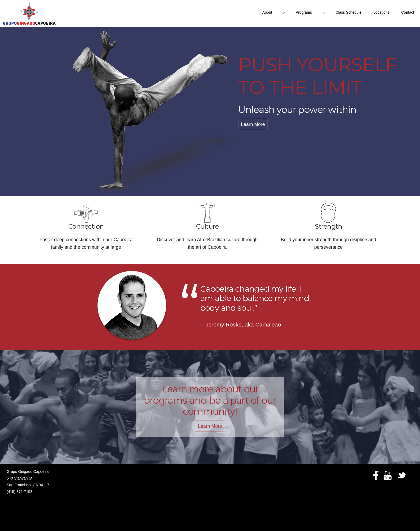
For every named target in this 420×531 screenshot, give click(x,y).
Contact (408, 12)
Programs (304, 12)
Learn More (253, 124)
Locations (381, 12)
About (267, 12)
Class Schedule (349, 12)
